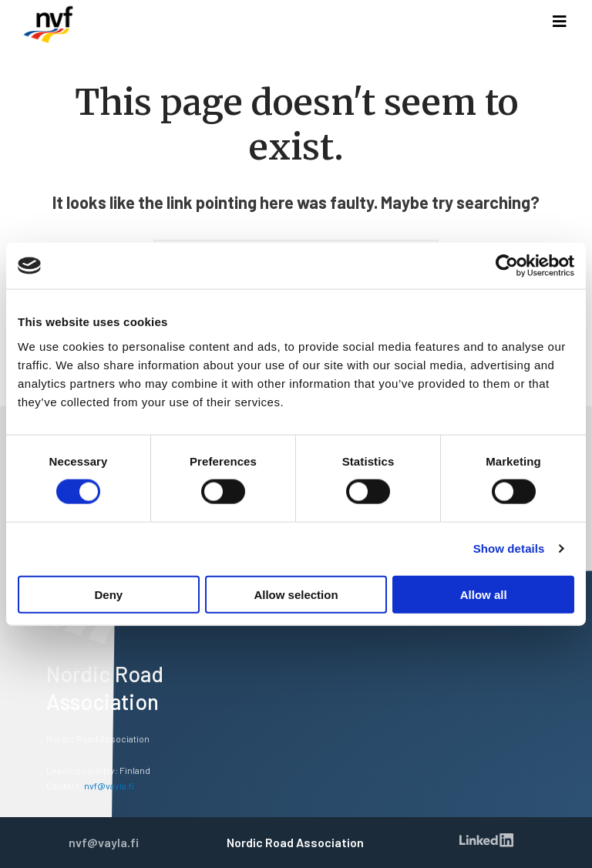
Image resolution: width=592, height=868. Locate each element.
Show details (509, 548)
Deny (108, 594)
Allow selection (296, 594)
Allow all (484, 594)
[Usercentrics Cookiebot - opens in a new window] (507, 266)
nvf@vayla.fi (109, 786)
